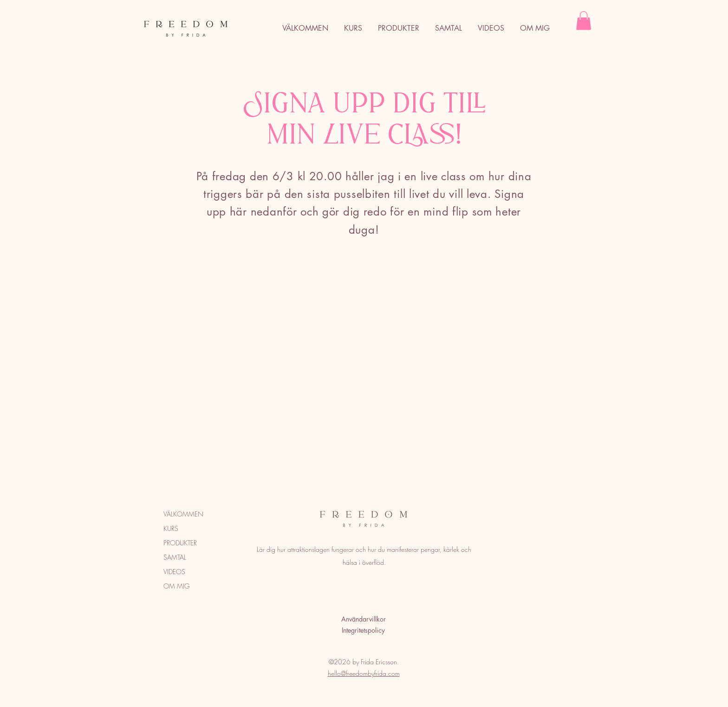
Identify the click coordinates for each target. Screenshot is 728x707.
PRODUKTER (180, 543)
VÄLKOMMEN (183, 514)
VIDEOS (174, 572)
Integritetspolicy (363, 630)
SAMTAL (175, 557)
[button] (584, 21)
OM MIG (177, 586)
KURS (171, 528)
